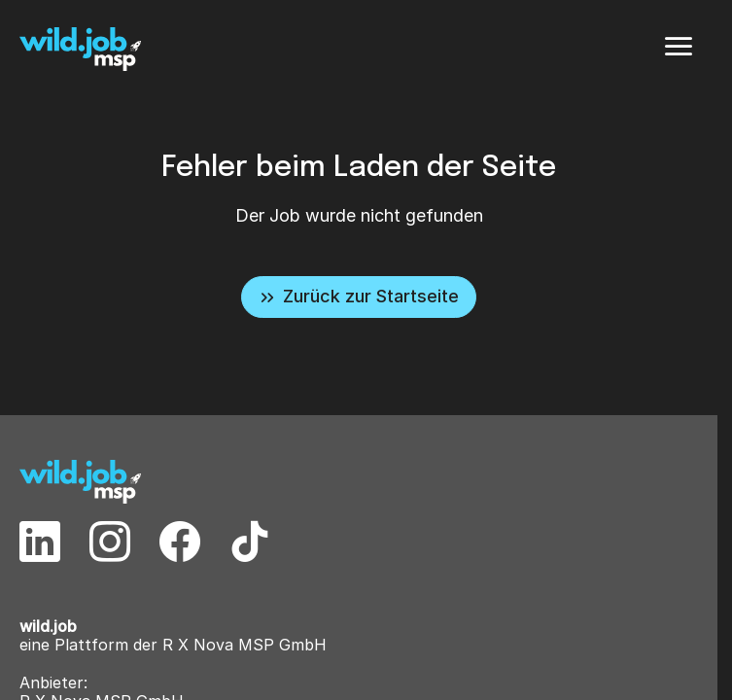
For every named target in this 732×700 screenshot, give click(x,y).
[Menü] (679, 47)
